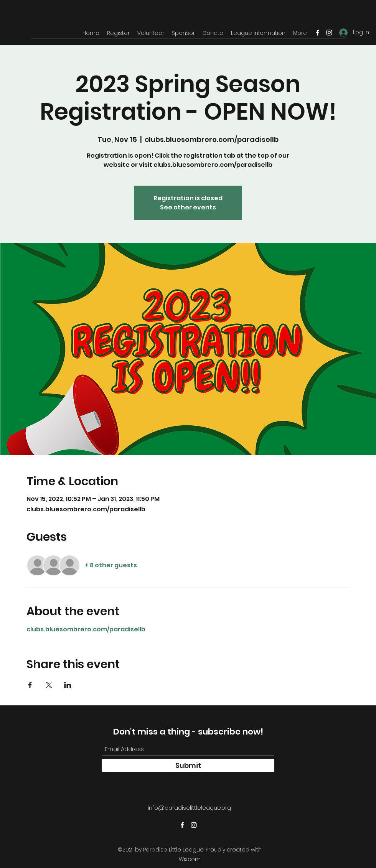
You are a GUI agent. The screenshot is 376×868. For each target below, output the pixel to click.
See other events (188, 207)
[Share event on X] (49, 685)
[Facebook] (318, 33)
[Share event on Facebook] (30, 685)
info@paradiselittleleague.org (189, 808)
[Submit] (188, 765)
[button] (118, 33)
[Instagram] (329, 33)
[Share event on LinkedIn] (68, 685)
